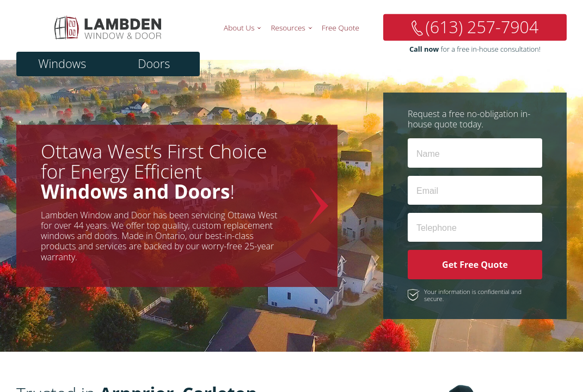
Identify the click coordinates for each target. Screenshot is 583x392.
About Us (239, 27)
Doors (154, 63)
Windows (62, 63)
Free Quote (340, 27)
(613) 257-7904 (482, 27)
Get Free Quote (475, 265)
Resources (288, 27)
